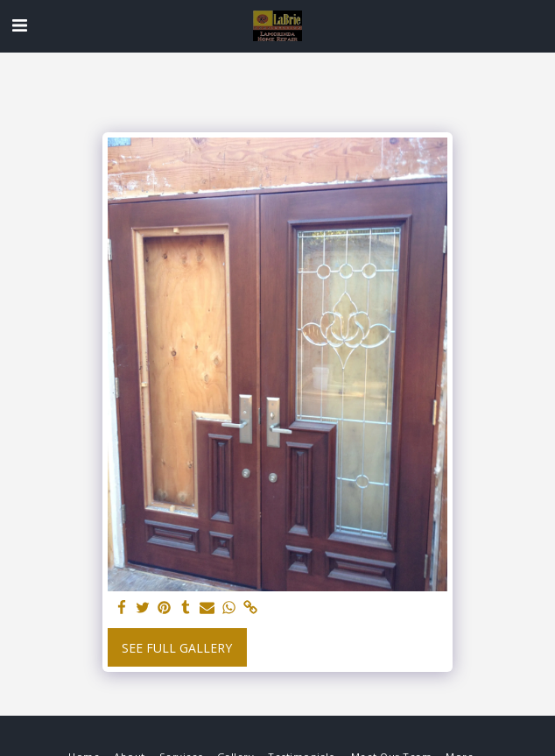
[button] (19, 25)
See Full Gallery (177, 648)
